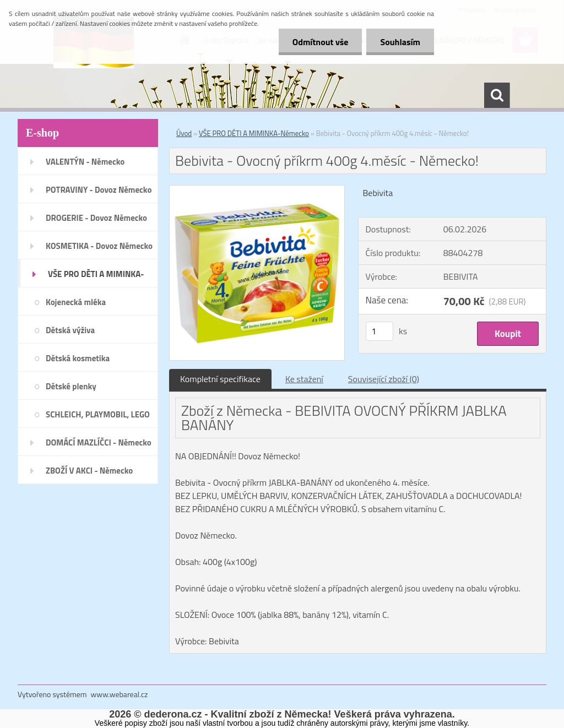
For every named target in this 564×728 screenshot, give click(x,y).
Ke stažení (304, 379)
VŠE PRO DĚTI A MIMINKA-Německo (254, 133)
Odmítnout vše (321, 42)
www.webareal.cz (120, 694)
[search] (497, 95)
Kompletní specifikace (220, 379)
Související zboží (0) (384, 379)
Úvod (184, 133)
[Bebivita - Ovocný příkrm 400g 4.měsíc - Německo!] (257, 190)
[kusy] (379, 331)
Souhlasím (400, 42)
